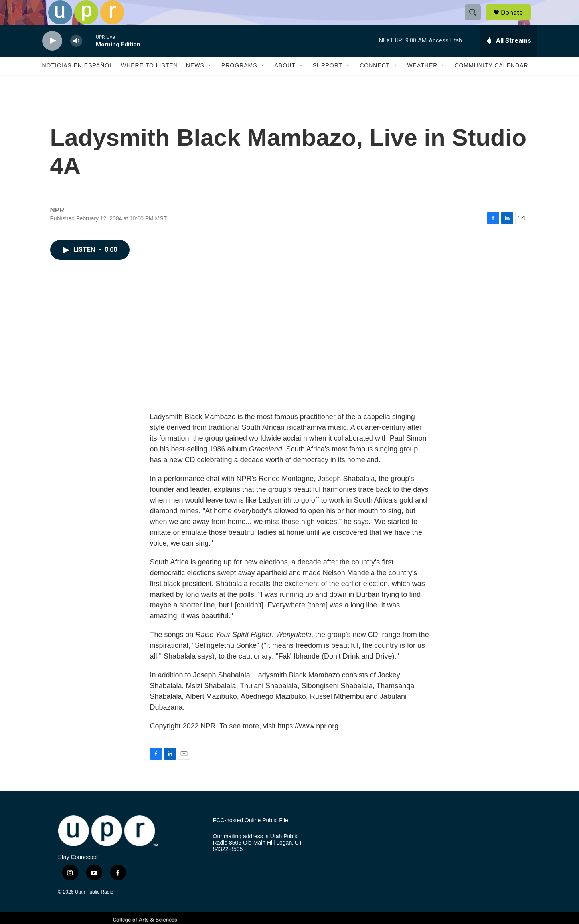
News (195, 83)
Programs (239, 83)
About (285, 83)
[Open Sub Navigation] (210, 83)
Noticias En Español (78, 83)
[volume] (76, 58)
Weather (422, 83)
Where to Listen (149, 83)
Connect (375, 83)
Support (328, 83)
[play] (52, 58)
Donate (517, 21)
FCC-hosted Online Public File (251, 838)
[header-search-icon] (476, 21)
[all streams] (509, 58)
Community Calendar (491, 83)
